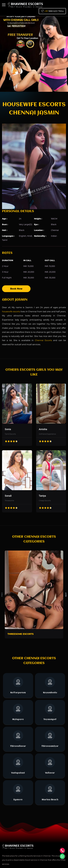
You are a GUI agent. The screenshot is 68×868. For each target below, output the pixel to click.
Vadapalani (18, 766)
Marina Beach (50, 792)
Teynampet (50, 712)
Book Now (16, 289)
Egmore (18, 792)
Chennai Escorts (43, 340)
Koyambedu (50, 685)
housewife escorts (11, 311)
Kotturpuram (18, 685)
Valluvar (50, 766)
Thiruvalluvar (18, 739)
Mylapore (18, 712)
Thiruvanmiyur (50, 739)
